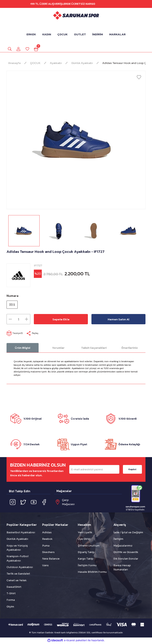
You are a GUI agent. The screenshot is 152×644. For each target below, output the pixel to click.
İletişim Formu (87, 566)
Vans (45, 566)
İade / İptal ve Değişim (128, 533)
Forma (11, 601)
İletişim (118, 540)
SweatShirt (14, 588)
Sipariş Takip (86, 553)
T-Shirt (11, 594)
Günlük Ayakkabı (17, 540)
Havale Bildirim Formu (92, 573)
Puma (46, 546)
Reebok (47, 540)
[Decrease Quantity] (10, 320)
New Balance (51, 560)
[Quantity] (18, 320)
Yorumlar (58, 349)
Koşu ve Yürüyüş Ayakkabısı (17, 548)
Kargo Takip (86, 560)
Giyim (10, 607)
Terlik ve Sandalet (18, 575)
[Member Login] (20, 49)
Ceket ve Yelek (17, 581)
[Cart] (39, 49)
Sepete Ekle (61, 320)
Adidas (47, 533)
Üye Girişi (84, 540)
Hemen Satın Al (119, 320)
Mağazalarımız (123, 546)
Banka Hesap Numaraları (122, 568)
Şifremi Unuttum (89, 546)
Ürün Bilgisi (23, 349)
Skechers (48, 553)
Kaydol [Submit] (132, 470)
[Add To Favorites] (139, 78)
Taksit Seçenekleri (94, 349)
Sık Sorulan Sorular (126, 560)
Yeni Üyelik (85, 533)
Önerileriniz (130, 349)
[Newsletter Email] (94, 470)
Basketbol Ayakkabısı (21, 533)
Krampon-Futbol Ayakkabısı (18, 559)
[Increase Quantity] (27, 320)
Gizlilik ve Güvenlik (126, 553)
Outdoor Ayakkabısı (20, 568)
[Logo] (76, 15)
